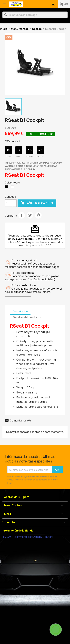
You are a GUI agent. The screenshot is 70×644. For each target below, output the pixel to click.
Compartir (22, 215)
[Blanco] (13, 188)
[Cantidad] (9, 203)
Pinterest (38, 215)
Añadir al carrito (37, 203)
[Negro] (7, 188)
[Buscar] (35, 15)
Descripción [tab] (20, 311)
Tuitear (30, 215)
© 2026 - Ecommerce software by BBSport (28, 537)
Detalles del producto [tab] (27, 317)
